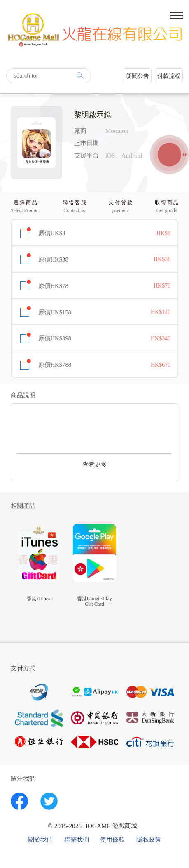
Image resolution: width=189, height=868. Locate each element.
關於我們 (40, 840)
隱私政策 (149, 840)
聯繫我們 (77, 840)
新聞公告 (138, 76)
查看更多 (95, 464)
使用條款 (112, 840)
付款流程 (169, 76)
